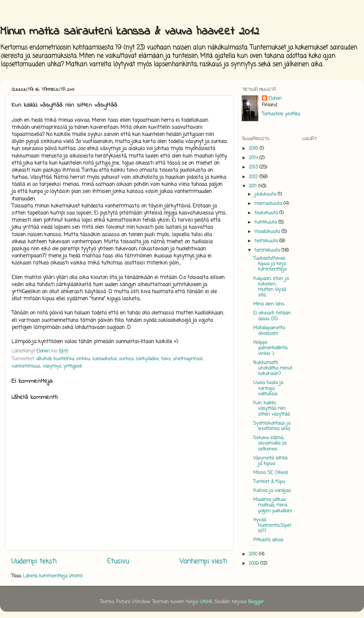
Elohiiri (275, 99)
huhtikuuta (266, 222)
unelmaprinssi (187, 359)
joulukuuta (266, 194)
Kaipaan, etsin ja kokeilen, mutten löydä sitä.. (271, 287)
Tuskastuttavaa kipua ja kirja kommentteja (270, 264)
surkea (126, 359)
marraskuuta (269, 204)
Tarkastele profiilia (281, 114)
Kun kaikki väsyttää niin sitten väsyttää (271, 409)
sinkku (83, 359)
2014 (254, 158)
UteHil (206, 602)
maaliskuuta (268, 232)
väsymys (52, 366)
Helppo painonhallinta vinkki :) (270, 348)
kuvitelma (64, 359)
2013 (254, 167)
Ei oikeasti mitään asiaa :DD (272, 316)
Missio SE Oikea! (271, 473)
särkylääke (147, 359)
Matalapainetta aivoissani (269, 331)
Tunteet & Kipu (269, 482)
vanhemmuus (26, 366)
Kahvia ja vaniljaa (272, 491)
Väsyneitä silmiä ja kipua (270, 461)
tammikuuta (268, 250)
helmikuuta (267, 241)
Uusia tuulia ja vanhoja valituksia (268, 388)
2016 (254, 149)
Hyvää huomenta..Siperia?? (272, 526)
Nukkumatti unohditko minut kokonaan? (273, 368)
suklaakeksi (104, 359)
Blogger (256, 602)
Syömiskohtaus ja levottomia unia (272, 426)
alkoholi (44, 359)
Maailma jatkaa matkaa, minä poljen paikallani (273, 505)
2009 (254, 564)
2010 (254, 554)
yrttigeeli (73, 366)
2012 (254, 177)
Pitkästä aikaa (268, 540)
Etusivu (118, 561)
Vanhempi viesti (203, 561)
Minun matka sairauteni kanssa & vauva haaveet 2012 (129, 32)
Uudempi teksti (34, 561)
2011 (254, 186)
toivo (166, 359)
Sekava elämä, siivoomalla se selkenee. (270, 444)
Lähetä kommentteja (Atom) (53, 576)
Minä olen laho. (269, 304)
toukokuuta (267, 213)
